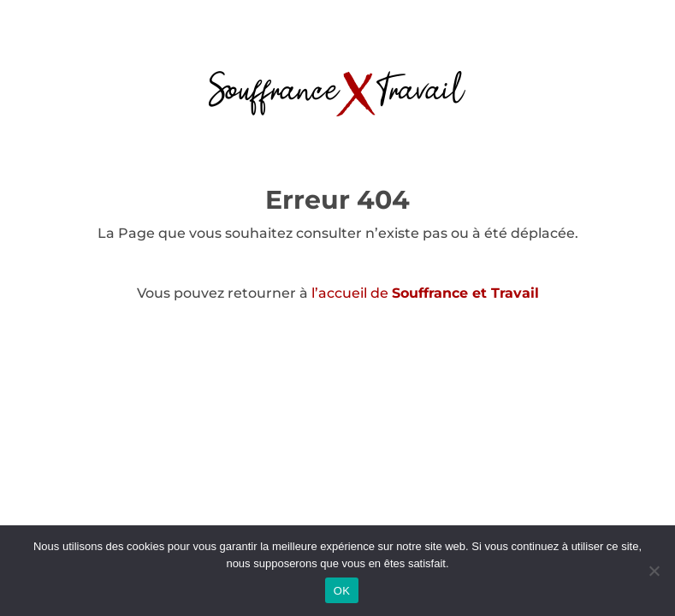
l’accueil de (425, 293)
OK (342, 591)
